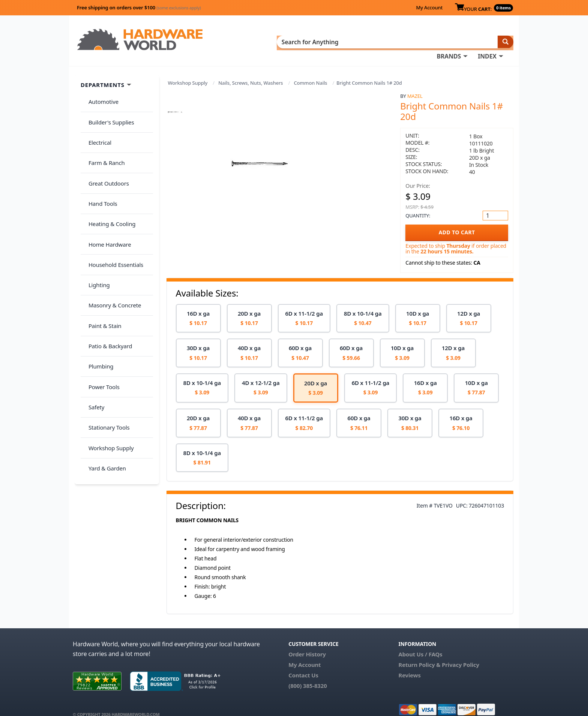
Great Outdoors (105, 147)
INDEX (330, 42)
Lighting (96, 221)
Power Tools (101, 295)
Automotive (100, 88)
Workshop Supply (188, 72)
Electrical (97, 118)
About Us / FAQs (420, 643)
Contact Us (303, 664)
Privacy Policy (460, 654)
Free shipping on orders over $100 (139, 7)
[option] (198, 307)
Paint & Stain (102, 251)
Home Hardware (106, 192)
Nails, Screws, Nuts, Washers (250, 72)
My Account (429, 7)
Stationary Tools (106, 325)
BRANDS (291, 42)
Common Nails (310, 72)
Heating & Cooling (109, 177)
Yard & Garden (104, 355)
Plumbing (97, 280)
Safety (93, 310)
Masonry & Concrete (111, 236)
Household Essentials (112, 207)
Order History (307, 643)
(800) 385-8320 (307, 675)
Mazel (415, 85)
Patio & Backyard (107, 266)
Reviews (409, 664)
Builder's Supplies (108, 103)
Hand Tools (100, 162)
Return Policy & (419, 654)
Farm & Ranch (103, 132)
